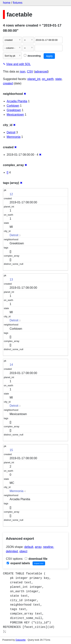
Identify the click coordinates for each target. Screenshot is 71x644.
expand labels (18, 563)
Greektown (14, 110)
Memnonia (14, 137)
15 (11, 450)
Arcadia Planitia (17, 101)
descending (32, 56)
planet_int (34, 79)
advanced (41, 72)
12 (11, 194)
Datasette (21, 640)
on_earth (48, 79)
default (29, 547)
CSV (30, 72)
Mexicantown (15, 115)
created (8, 83)
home (7, 3)
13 (11, 280)
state (59, 79)
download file (36, 559)
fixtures (18, 3)
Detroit (11, 132)
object (23, 551)
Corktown (13, 106)
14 (11, 365)
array (38, 547)
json (23, 72)
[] (7, 172)
